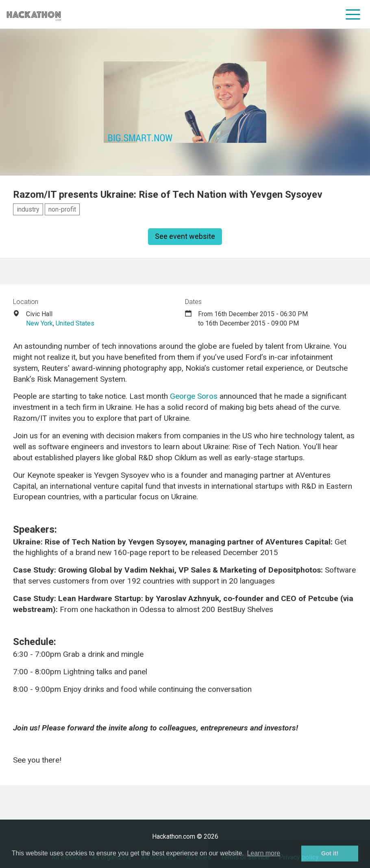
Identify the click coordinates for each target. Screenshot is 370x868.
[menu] (353, 14)
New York (39, 323)
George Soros (194, 396)
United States (75, 323)
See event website (185, 236)
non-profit (62, 209)
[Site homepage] (34, 14)
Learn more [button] (263, 853)
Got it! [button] (330, 853)
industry (28, 209)
